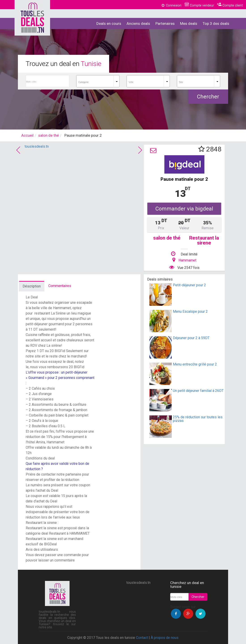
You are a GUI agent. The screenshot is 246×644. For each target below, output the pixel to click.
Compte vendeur (199, 5)
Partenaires (165, 23)
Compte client (230, 5)
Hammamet (187, 260)
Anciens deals (138, 23)
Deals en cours (109, 23)
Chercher (208, 97)
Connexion (171, 5)
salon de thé (49, 135)
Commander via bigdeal (184, 209)
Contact (142, 638)
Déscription (32, 286)
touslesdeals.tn (37, 146)
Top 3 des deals (216, 23)
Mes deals (189, 23)
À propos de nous (165, 638)
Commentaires (60, 286)
